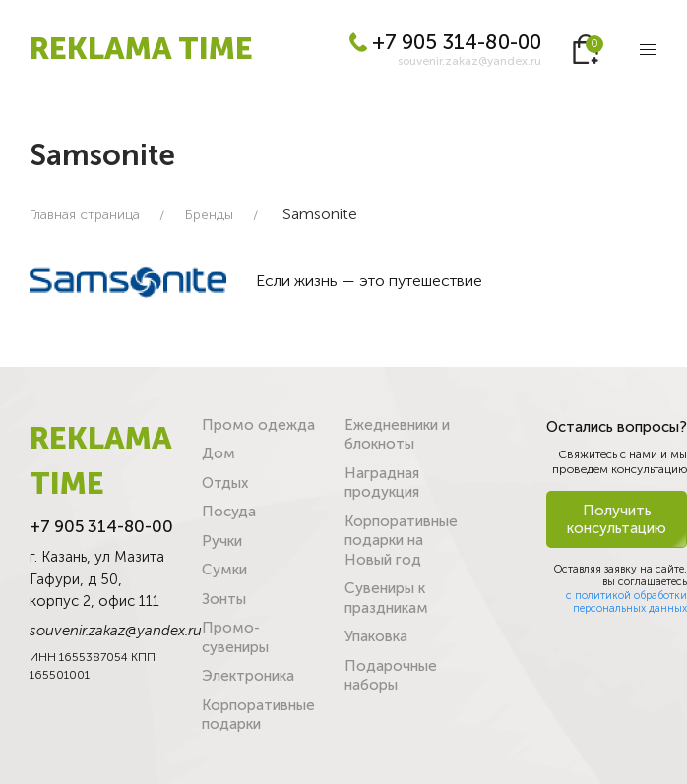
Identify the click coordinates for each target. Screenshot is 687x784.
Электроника (248, 676)
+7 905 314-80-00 (445, 42)
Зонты (224, 599)
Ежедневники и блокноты (397, 435)
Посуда (229, 512)
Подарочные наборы (391, 676)
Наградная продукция (382, 483)
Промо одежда (258, 425)
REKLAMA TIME (141, 49)
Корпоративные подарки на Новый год (401, 541)
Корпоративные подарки (258, 715)
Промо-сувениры (235, 637)
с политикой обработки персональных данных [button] (626, 602)
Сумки (224, 570)
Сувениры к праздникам (386, 598)
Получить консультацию (617, 519)
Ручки (222, 541)
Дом (219, 453)
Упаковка (376, 636)
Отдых (225, 483)
